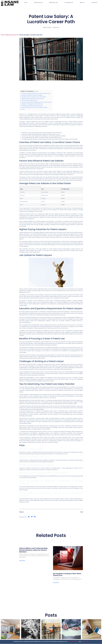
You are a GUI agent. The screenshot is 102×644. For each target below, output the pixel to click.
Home (26, 3)
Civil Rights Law (69, 3)
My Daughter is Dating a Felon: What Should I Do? (67, 574)
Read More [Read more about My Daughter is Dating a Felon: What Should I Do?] (56, 583)
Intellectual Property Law (12, 35)
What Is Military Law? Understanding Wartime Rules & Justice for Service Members (33, 550)
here (45, 442)
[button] (29, 517)
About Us (82, 3)
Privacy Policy (85, 642)
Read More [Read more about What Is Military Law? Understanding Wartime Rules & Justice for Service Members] (22, 561)
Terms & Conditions (73, 642)
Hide (36, 91)
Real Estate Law (38, 3)
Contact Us (94, 3)
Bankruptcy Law (54, 3)
